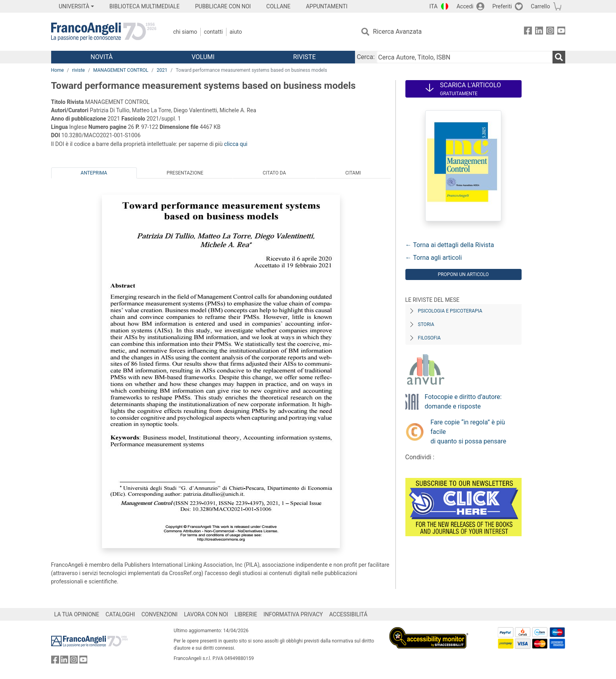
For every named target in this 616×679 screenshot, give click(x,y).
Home (58, 70)
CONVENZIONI (159, 614)
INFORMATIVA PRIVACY (293, 614)
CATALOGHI (120, 614)
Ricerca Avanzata (397, 32)
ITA (434, 6)
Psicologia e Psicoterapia (450, 311)
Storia (426, 324)
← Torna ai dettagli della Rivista (450, 245)
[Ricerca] (559, 57)
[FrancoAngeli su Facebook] (528, 32)
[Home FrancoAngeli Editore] (104, 32)
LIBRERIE (246, 614)
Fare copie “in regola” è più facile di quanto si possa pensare (468, 432)
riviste (79, 70)
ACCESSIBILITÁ (348, 614)
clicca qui (236, 144)
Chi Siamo (185, 32)
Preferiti (502, 6)
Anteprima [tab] (94, 173)
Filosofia (429, 338)
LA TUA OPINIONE (77, 614)
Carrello (540, 6)
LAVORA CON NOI (206, 614)
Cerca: (366, 57)
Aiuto (236, 32)
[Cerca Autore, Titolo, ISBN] (464, 57)
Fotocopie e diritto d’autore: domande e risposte (463, 402)
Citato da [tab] (274, 173)
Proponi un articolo (463, 274)
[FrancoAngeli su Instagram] (550, 32)
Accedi (465, 6)
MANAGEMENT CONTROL (121, 70)
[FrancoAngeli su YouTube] (561, 32)
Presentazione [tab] (185, 173)
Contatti (213, 32)
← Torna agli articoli (434, 258)
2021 (162, 70)
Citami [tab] (353, 173)
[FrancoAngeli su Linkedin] (539, 32)
